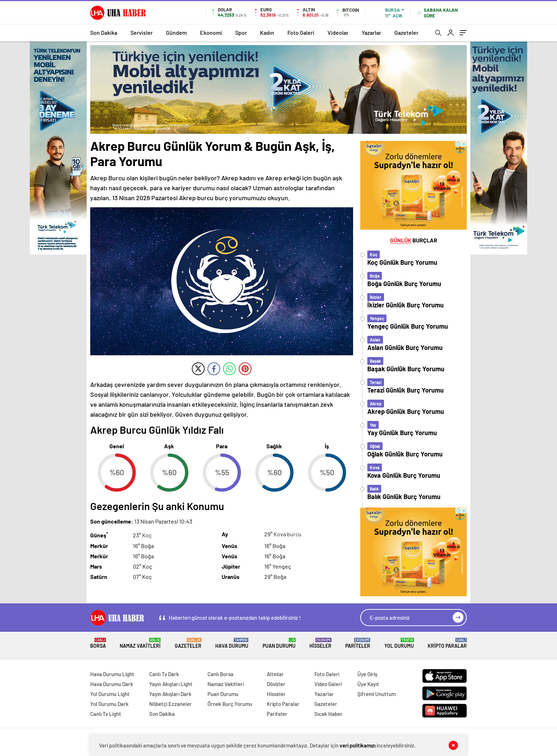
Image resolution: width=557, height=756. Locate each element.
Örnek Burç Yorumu (230, 704)
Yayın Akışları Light (171, 684)
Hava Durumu (232, 643)
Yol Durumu (399, 643)
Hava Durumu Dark (112, 684)
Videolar (338, 32)
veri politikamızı (358, 745)
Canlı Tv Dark (164, 674)
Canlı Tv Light (106, 714)
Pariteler (358, 643)
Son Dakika (104, 32)
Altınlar (275, 674)
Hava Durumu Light (112, 674)
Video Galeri (328, 684)
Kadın (267, 32)
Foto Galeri (301, 32)
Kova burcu (288, 534)
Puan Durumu (279, 643)
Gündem (176, 32)
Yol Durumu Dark (109, 704)
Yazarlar (371, 32)
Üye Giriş (367, 674)
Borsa (98, 643)
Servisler (142, 32)
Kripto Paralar (447, 643)
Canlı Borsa (220, 674)
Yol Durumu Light (110, 694)
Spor (241, 32)
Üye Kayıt (368, 684)
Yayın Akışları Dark (170, 694)
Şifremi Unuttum (377, 694)
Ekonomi (211, 32)
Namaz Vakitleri (140, 643)
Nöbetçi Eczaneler (171, 704)
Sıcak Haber (328, 714)
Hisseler (320, 643)
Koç (147, 535)
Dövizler (276, 684)
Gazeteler (406, 32)
